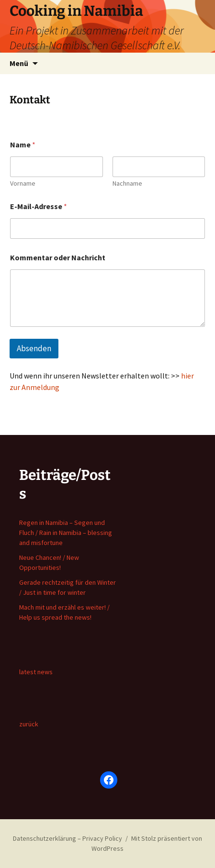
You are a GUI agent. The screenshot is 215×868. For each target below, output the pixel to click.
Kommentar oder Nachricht (58, 258)
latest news (36, 672)
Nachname (127, 184)
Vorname (23, 184)
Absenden (34, 348)
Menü (19, 63)
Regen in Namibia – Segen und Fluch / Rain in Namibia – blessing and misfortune (66, 533)
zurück (29, 724)
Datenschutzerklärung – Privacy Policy (68, 838)
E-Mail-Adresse (39, 206)
